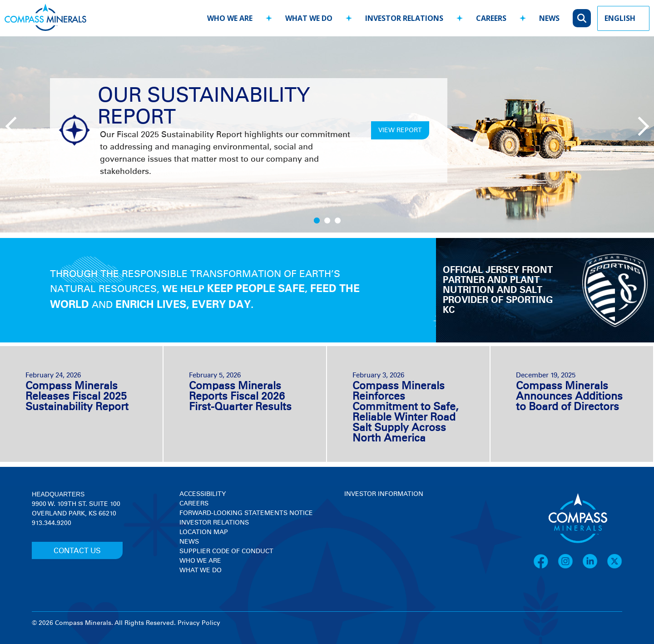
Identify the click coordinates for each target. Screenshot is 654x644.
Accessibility (203, 494)
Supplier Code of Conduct (226, 551)
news (549, 18)
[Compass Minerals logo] (45, 18)
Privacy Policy (199, 623)
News (189, 542)
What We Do (201, 570)
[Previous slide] (14, 125)
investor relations (404, 18)
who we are (230, 18)
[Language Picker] (623, 18)
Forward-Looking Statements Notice (246, 513)
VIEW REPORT (400, 130)
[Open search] (582, 18)
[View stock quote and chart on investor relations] (386, 533)
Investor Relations (214, 523)
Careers (194, 504)
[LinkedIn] (595, 567)
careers (491, 18)
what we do (309, 18)
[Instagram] (570, 567)
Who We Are (200, 561)
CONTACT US (77, 551)
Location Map (204, 532)
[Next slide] (638, 125)
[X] (614, 567)
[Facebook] (545, 567)
